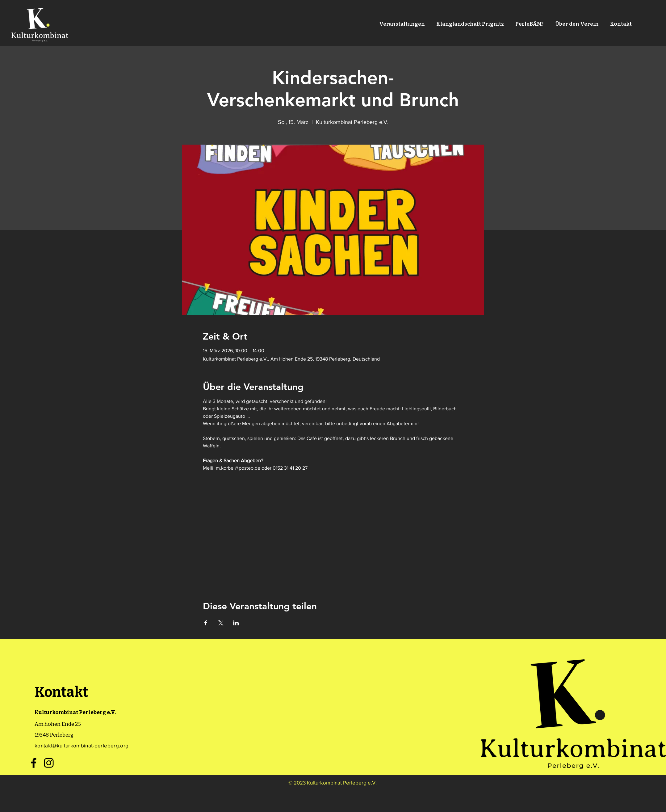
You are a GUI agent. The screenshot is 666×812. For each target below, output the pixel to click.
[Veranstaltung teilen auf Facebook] (206, 623)
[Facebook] (34, 763)
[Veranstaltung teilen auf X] (221, 623)
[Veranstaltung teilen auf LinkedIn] (236, 623)
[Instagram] (49, 763)
